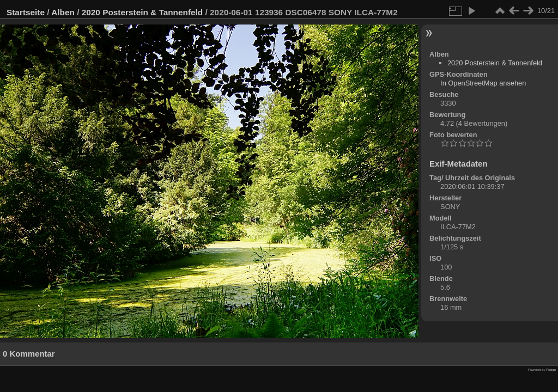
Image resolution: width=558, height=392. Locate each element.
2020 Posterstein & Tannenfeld (142, 12)
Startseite (26, 12)
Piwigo (551, 370)
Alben (63, 12)
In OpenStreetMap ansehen (483, 83)
